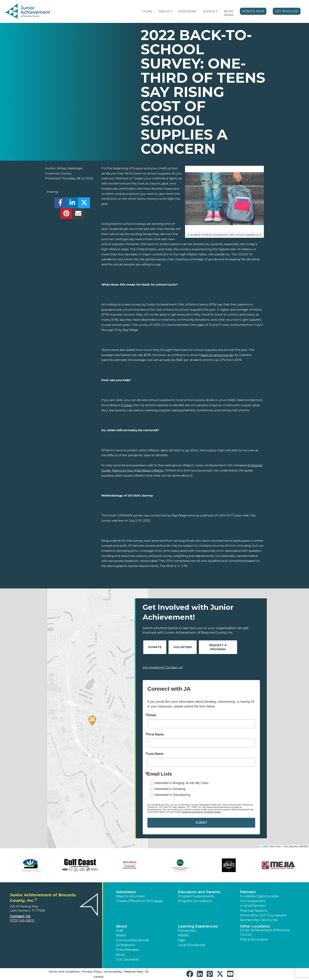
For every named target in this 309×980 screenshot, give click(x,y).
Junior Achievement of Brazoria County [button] (265, 932)
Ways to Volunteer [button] (131, 896)
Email (152, 715)
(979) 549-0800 (22, 921)
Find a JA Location (254, 939)
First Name (156, 735)
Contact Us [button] (20, 916)
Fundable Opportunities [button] (259, 896)
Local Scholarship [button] (192, 945)
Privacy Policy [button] (92, 972)
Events (209, 11)
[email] (78, 215)
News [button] (120, 955)
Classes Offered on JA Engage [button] (139, 901)
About (164, 11)
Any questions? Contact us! (163, 667)
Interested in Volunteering (172, 795)
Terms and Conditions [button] (64, 972)
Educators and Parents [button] (199, 892)
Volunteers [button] (126, 892)
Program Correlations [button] (195, 901)
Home (148, 11)
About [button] (121, 926)
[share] (60, 204)
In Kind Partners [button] (253, 906)
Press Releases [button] (127, 950)
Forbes (127, 405)
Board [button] (121, 935)
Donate (155, 647)
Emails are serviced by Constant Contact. (201, 812)
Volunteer (183, 647)
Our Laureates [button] (127, 959)
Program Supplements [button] (196, 896)
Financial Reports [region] (254, 911)
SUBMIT (201, 823)
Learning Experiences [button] (198, 926)
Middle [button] (183, 935)
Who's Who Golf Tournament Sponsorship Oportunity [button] (263, 918)
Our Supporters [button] (253, 901)
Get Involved (287, 11)
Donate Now (253, 11)
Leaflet (265, 846)
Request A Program (218, 647)
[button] (171, 11)
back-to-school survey (217, 355)
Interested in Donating (170, 789)
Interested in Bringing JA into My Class (181, 783)
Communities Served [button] (132, 940)
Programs (187, 11)
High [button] (182, 940)
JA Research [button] (126, 945)
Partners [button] (248, 892)
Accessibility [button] (113, 972)
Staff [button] (120, 931)
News (229, 11)
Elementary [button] (187, 931)
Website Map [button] (133, 972)
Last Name (155, 754)
